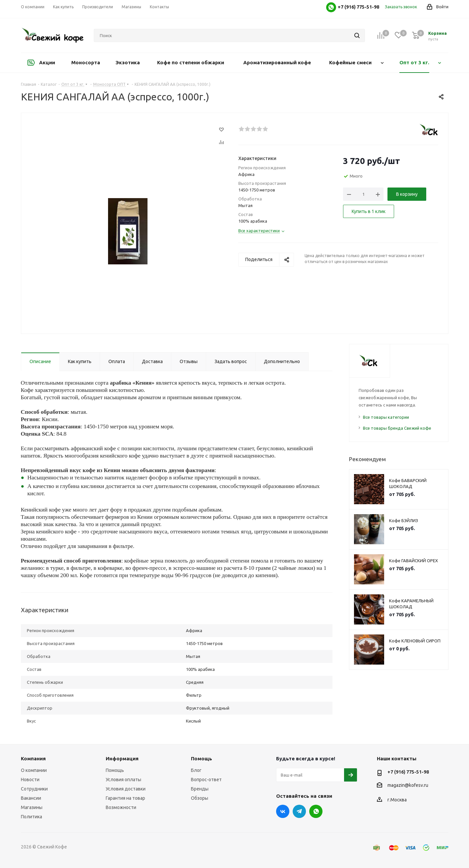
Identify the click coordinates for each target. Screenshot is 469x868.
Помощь (115, 770)
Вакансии (31, 798)
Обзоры (200, 798)
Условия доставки (126, 789)
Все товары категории (386, 417)
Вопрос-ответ (206, 780)
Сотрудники (34, 789)
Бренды (200, 789)
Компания (33, 759)
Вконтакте (283, 811)
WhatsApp (316, 811)
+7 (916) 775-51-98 (408, 772)
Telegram (299, 811)
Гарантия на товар (125, 798)
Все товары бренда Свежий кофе (397, 428)
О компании (34, 770)
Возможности (121, 807)
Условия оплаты (123, 780)
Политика (31, 817)
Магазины (32, 807)
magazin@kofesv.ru (408, 785)
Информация (122, 759)
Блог (196, 770)
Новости (30, 780)
